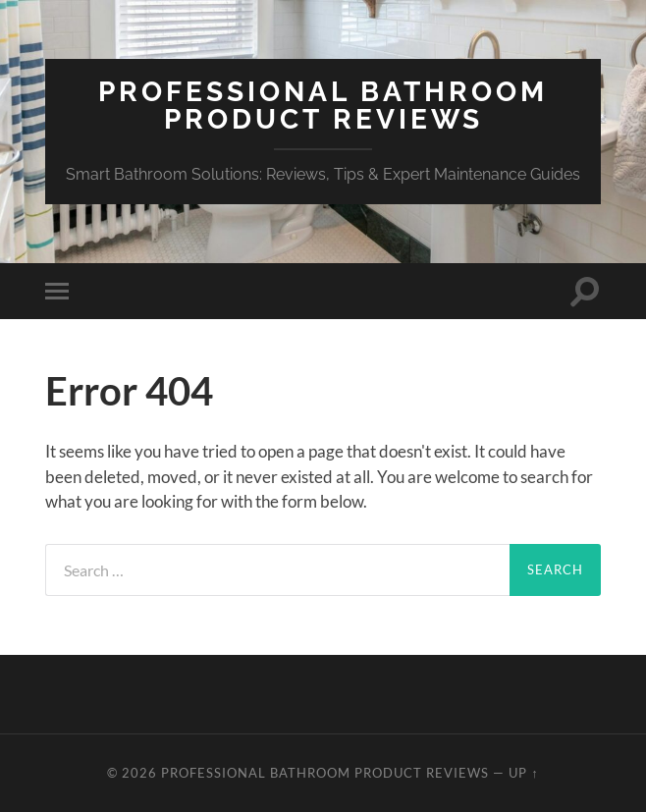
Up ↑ (523, 773)
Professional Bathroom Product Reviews (323, 106)
